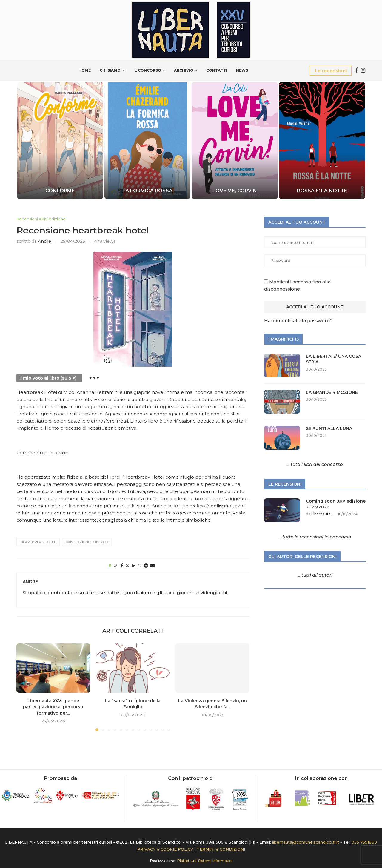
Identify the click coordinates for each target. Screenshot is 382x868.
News (242, 70)
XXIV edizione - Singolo (87, 542)
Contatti (217, 70)
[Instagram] (363, 70)
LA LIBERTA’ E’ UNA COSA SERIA (334, 359)
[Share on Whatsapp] (140, 566)
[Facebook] (357, 70)
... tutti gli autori (315, 575)
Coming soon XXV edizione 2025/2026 (336, 504)
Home (85, 70)
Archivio (184, 70)
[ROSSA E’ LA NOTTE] (322, 140)
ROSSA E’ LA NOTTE (322, 191)
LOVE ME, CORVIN (235, 191)
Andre (44, 241)
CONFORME (60, 191)
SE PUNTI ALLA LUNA (329, 428)
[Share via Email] (153, 566)
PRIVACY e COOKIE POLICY (165, 849)
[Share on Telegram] (146, 566)
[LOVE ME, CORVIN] (235, 140)
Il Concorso (147, 70)
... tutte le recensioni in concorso (315, 537)
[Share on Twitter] (127, 566)
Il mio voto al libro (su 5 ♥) (48, 378)
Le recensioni (331, 71)
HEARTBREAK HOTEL (38, 542)
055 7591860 (364, 842)
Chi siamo (110, 70)
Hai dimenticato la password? (298, 321)
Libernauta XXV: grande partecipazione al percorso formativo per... (53, 707)
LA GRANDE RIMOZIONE (332, 392)
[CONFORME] (60, 140)
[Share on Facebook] (122, 566)
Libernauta (321, 514)
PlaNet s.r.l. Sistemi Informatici (205, 861)
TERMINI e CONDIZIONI (221, 849)
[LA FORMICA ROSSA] (147, 140)
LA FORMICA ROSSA (147, 191)
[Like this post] (115, 566)
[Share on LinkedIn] (134, 566)
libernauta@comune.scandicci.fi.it (306, 842)
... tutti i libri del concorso (315, 464)
